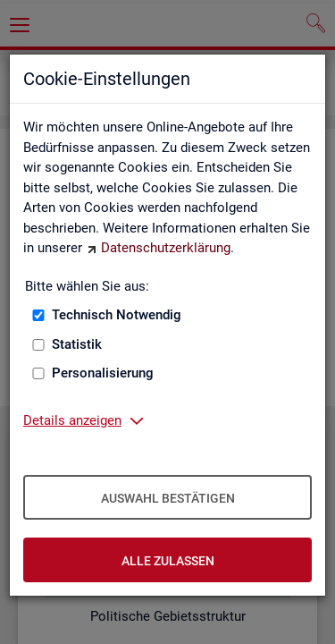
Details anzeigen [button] (72, 420)
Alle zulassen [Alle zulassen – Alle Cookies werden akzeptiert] (168, 561)
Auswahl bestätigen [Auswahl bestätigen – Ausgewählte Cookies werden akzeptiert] (168, 498)
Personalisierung (103, 373)
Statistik (77, 344)
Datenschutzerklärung (166, 248)
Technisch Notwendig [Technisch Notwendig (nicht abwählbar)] (117, 315)
